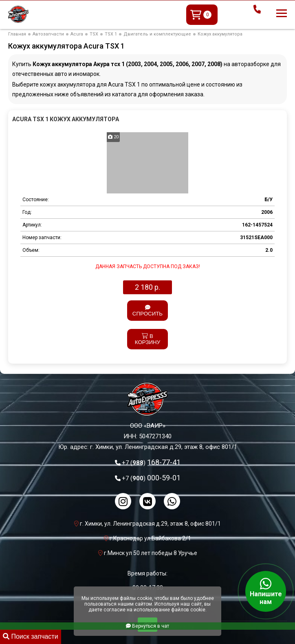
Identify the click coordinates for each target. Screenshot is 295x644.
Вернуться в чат (147, 626)
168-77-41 (151, 462)
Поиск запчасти (31, 636)
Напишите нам (266, 591)
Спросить (147, 311)
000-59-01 (151, 478)
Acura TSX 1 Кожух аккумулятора (66, 119)
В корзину (147, 339)
